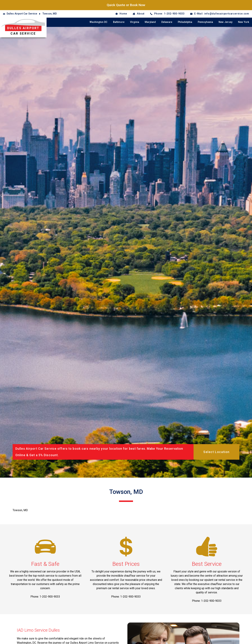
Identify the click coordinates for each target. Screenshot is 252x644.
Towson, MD (50, 14)
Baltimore (119, 22)
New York (244, 22)
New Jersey (225, 22)
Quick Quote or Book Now (126, 5)
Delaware (167, 22)
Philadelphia (185, 22)
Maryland (150, 22)
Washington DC (99, 22)
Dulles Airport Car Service (22, 14)
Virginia (135, 22)
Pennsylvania (205, 22)
